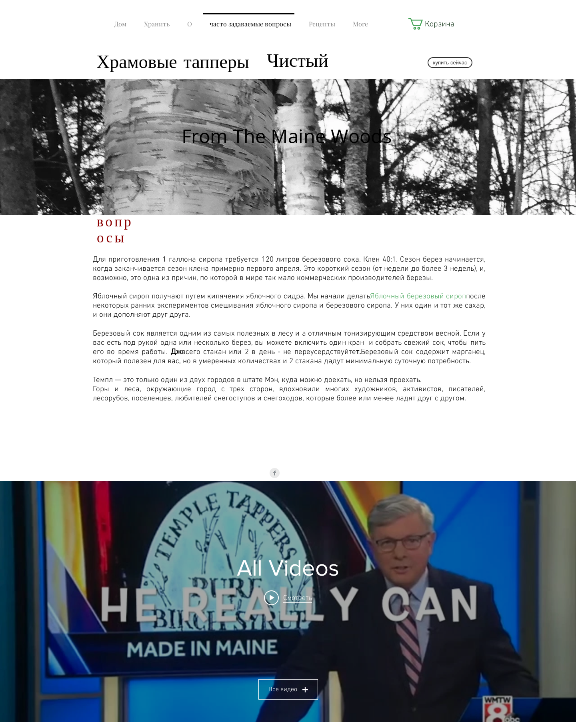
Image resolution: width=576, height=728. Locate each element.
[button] (430, 24)
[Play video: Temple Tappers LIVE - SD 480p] (288, 598)
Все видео (288, 690)
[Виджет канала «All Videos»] (288, 602)
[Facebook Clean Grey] (275, 473)
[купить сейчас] (450, 63)
